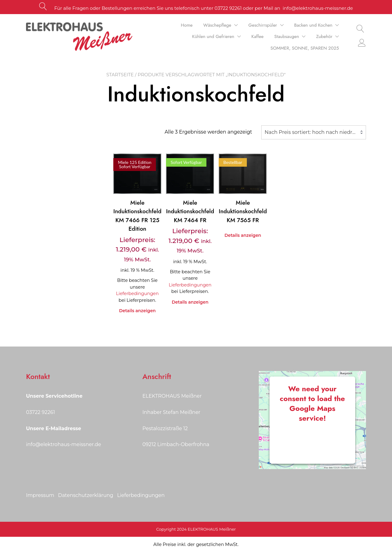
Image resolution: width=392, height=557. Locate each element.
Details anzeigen (138, 311)
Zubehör (324, 36)
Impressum (40, 495)
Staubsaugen (287, 36)
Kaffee (258, 36)
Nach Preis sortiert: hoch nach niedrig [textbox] (311, 132)
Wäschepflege (217, 25)
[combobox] (314, 132)
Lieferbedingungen (137, 294)
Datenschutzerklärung (85, 495)
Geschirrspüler (263, 25)
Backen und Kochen (313, 25)
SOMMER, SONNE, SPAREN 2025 (305, 48)
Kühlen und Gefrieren (213, 36)
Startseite (120, 75)
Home (187, 25)
